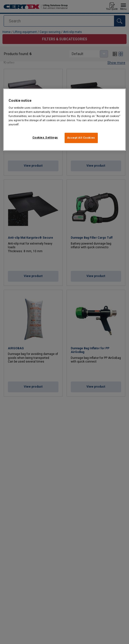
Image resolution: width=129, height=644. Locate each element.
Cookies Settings (45, 137)
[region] (64, 120)
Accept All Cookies (81, 138)
